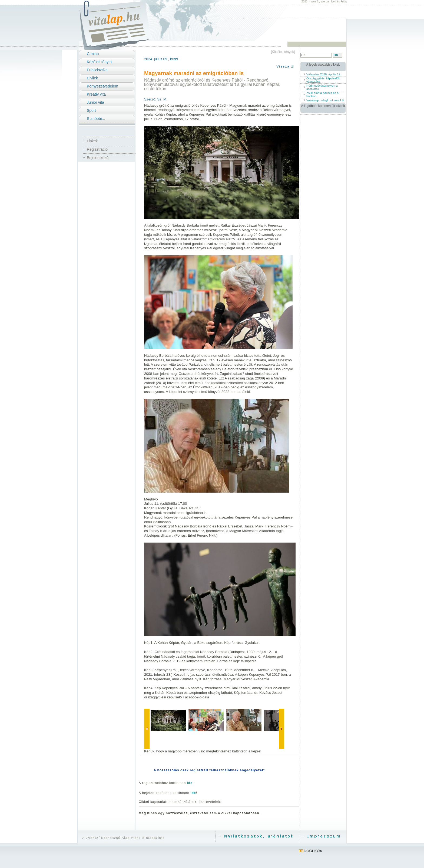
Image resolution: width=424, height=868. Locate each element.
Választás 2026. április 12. (324, 74)
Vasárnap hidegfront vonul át (325, 100)
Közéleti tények (100, 62)
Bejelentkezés (99, 158)
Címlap (93, 54)
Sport (91, 110)
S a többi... (96, 119)
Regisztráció (97, 149)
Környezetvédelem (102, 86)
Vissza (283, 66)
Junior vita (95, 102)
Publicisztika (97, 70)
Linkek (92, 141)
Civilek (92, 78)
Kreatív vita (96, 94)
